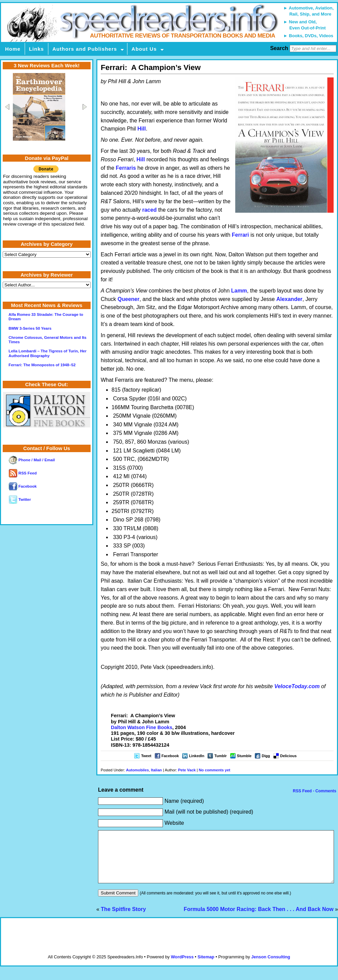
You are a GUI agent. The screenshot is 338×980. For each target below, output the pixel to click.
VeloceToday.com (297, 686)
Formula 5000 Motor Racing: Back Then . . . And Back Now (259, 919)
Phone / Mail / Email (32, 460)
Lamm (239, 291)
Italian (156, 770)
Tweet (146, 756)
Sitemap (206, 967)
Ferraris (126, 168)
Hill (142, 129)
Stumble (244, 756)
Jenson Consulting (271, 967)
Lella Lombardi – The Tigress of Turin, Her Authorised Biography (47, 353)
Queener (129, 299)
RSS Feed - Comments (314, 791)
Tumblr (220, 756)
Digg (266, 756)
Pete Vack (187, 770)
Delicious (288, 756)
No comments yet (214, 770)
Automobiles (138, 770)
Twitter (20, 499)
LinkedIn (197, 756)
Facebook (170, 756)
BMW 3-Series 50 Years (30, 328)
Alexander (289, 299)
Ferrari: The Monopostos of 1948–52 (42, 365)
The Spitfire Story (123, 919)
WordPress (182, 967)
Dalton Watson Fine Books (142, 727)
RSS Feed (23, 473)
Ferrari (240, 235)
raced (150, 210)
